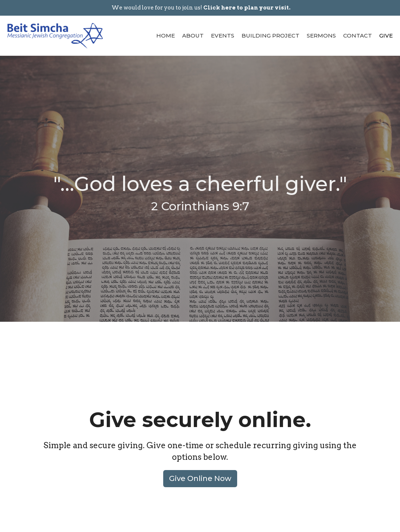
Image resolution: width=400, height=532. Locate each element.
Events (223, 36)
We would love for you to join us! (201, 8)
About (193, 36)
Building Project (270, 36)
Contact (358, 36)
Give (386, 36)
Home (166, 36)
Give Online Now (200, 478)
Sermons (321, 36)
